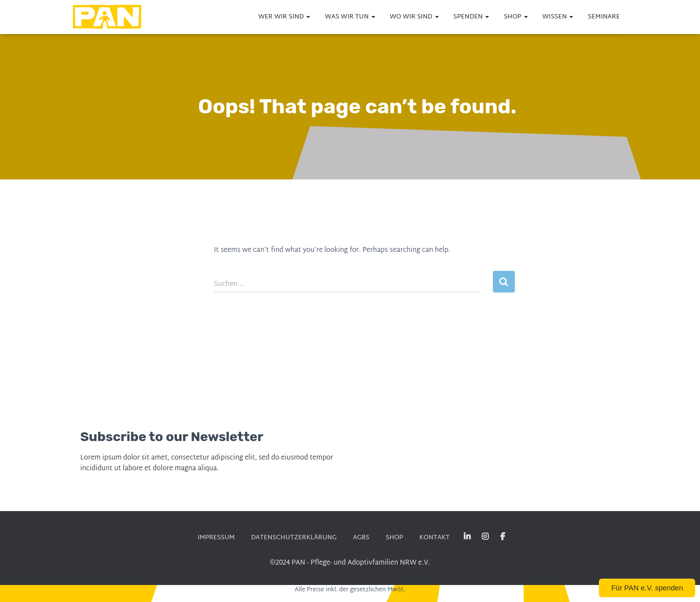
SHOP (516, 17)
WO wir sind (414, 17)
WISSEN (558, 17)
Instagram (485, 537)
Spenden (472, 17)
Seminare (604, 17)
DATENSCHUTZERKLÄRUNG (294, 538)
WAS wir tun (350, 17)
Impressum (216, 538)
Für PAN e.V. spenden (647, 588)
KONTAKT (435, 538)
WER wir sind (284, 17)
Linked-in (467, 537)
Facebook (503, 537)
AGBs (361, 538)
